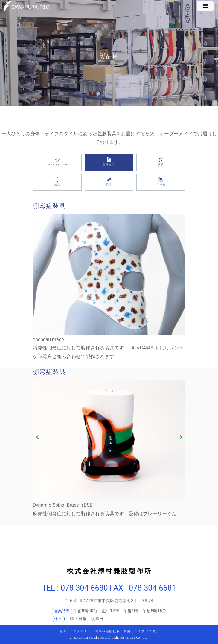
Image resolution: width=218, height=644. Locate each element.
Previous (39, 272)
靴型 (109, 182)
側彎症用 (109, 162)
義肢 (161, 162)
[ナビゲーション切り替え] (205, 6)
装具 (57, 182)
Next (179, 272)
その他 (161, 182)
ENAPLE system (57, 162)
